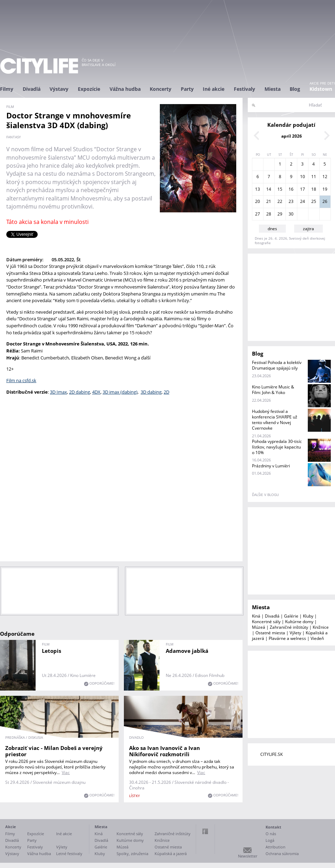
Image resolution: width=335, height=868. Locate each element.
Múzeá (259, 627)
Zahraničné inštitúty (289, 627)
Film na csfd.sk (21, 380)
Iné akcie (214, 89)
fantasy (14, 137)
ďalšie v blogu (265, 495)
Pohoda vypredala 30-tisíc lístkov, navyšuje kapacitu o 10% (277, 447)
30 (291, 214)
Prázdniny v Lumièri (271, 466)
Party (187, 89)
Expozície (89, 89)
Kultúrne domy (299, 622)
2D (166, 392)
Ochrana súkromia (282, 854)
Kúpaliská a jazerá (171, 854)
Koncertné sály (266, 622)
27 (258, 214)
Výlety (295, 633)
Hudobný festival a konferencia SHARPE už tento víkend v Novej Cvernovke (275, 420)
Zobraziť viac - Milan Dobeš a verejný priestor (54, 751)
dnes (272, 229)
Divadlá (32, 89)
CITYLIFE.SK (271, 754)
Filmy (7, 89)
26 (325, 201)
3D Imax (58, 392)
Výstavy (59, 89)
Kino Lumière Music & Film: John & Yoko (273, 390)
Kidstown (321, 89)
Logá (270, 840)
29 (280, 214)
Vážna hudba (125, 89)
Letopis (51, 651)
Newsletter (248, 856)
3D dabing (151, 392)
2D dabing (80, 392)
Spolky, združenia (132, 854)
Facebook (205, 831)
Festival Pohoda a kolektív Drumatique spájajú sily (277, 365)
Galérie (291, 616)
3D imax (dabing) (120, 392)
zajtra (308, 229)
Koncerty (161, 89)
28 (269, 214)
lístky (135, 796)
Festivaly (244, 89)
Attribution (276, 847)
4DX (96, 392)
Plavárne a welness (287, 638)
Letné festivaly (69, 854)
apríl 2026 (292, 136)
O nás (271, 834)
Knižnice (321, 627)
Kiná (256, 616)
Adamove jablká (187, 651)
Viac (66, 772)
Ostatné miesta (270, 633)
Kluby (308, 616)
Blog (295, 89)
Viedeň (317, 638)
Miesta (273, 89)
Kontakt (273, 827)
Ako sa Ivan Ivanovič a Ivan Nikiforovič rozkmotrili (165, 751)
